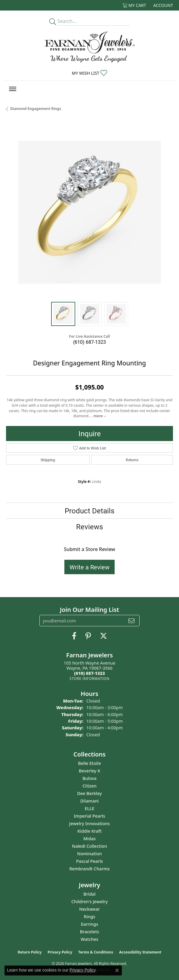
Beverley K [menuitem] (90, 771)
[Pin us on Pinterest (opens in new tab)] (88, 636)
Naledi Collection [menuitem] (89, 846)
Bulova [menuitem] (89, 778)
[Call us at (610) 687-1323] (89, 673)
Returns (132, 460)
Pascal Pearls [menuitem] (89, 861)
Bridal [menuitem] (89, 894)
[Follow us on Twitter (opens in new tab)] (103, 636)
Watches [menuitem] (89, 939)
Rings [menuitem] (90, 917)
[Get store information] (89, 679)
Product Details (89, 511)
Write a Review (89, 567)
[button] (134, 5)
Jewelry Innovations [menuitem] (89, 823)
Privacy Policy (60, 952)
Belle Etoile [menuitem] (90, 763)
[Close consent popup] (117, 970)
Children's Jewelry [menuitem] (89, 902)
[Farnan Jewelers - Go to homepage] (90, 47)
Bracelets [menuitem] (89, 932)
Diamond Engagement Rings (36, 109)
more (100, 416)
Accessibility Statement (140, 952)
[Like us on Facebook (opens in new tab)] (74, 636)
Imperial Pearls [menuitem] (90, 816)
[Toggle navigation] (13, 89)
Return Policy (30, 952)
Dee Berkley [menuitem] (89, 793)
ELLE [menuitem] (89, 808)
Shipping (48, 460)
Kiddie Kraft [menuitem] (89, 831)
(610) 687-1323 (89, 342)
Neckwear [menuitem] (89, 909)
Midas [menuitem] (89, 839)
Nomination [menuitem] (90, 854)
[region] (89, 212)
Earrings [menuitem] (89, 924)
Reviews (89, 527)
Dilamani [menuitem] (89, 801)
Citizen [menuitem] (89, 786)
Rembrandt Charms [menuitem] (89, 869)
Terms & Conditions (96, 952)
